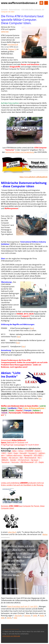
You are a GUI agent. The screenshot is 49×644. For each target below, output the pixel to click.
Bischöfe (18, 616)
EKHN (9, 618)
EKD (16, 618)
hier (32, 328)
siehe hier (5, 32)
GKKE (35, 616)
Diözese (27, 616)
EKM (3, 618)
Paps (9, 606)
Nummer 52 (12, 49)
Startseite (4, 9)
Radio (42, 616)
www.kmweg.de (13, 44)
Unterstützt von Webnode (11, 636)
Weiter (45, 534)
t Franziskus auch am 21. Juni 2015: (24, 606)
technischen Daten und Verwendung (20, 152)
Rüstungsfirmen (15, 9)
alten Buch (12, 532)
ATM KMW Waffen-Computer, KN (33, 9)
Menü (41, 3)
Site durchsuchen (46, 3)
